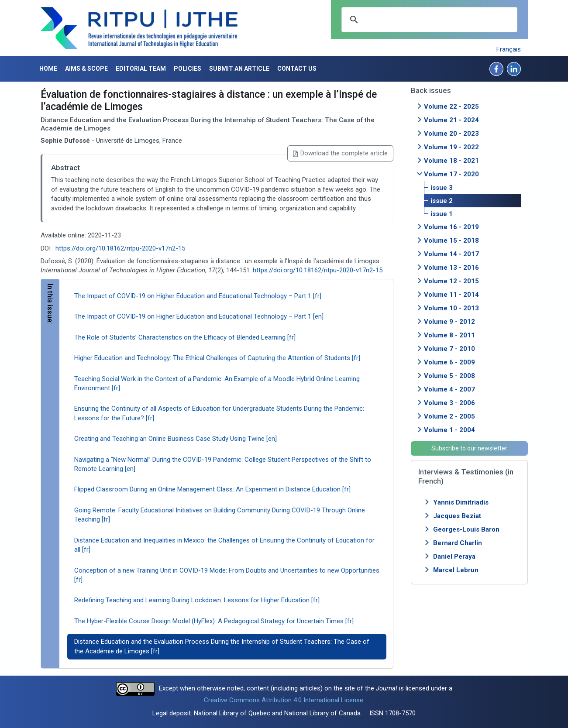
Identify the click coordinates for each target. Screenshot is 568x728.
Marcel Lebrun (456, 570)
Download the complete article (340, 153)
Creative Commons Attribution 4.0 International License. (284, 700)
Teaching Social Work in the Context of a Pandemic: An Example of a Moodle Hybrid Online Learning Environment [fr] (217, 383)
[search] (428, 20)
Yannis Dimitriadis (461, 502)
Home (48, 69)
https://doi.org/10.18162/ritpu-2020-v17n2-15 (120, 248)
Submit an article (239, 69)
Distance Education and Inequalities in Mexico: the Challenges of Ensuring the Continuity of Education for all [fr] (224, 545)
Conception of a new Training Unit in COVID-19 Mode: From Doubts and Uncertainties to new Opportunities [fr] (227, 575)
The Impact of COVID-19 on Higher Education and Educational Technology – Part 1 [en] (199, 316)
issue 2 (442, 201)
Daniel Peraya (454, 556)
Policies (188, 69)
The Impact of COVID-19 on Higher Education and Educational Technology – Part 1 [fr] (198, 296)
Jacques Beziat (457, 516)
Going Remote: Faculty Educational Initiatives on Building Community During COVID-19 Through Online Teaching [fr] (220, 515)
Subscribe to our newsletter (469, 448)
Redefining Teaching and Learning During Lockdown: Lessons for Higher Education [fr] (197, 600)
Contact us (297, 69)
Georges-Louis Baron (466, 529)
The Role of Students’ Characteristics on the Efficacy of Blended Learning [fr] (185, 337)
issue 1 (442, 214)
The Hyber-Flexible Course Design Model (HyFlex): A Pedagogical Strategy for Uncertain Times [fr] (214, 621)
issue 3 (442, 188)
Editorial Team (141, 69)
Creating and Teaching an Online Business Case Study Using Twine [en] (176, 439)
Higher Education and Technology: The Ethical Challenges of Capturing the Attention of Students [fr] (217, 358)
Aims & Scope (86, 69)
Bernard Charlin (458, 543)
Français (509, 49)
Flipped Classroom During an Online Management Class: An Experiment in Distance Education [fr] (212, 489)
